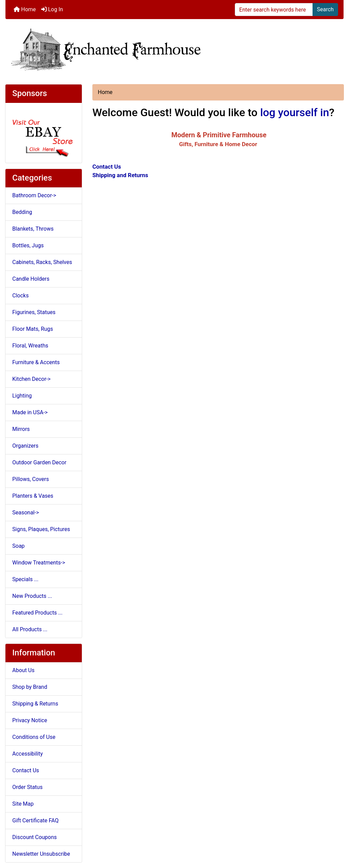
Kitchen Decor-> (31, 379)
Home (25, 9)
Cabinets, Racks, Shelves (42, 262)
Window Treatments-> (39, 563)
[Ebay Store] (44, 132)
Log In (52, 9)
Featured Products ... (37, 613)
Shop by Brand (30, 687)
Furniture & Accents (36, 362)
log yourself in (294, 112)
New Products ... (32, 596)
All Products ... (30, 629)
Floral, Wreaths (30, 346)
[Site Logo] (174, 49)
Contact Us (26, 770)
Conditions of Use (34, 737)
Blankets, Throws (33, 229)
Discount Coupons (35, 837)
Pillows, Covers (31, 479)
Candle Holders (31, 279)
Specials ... (25, 579)
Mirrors (21, 429)
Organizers (25, 446)
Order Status (27, 787)
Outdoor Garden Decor (39, 462)
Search (325, 9)
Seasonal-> (26, 513)
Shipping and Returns (120, 175)
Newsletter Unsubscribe (41, 854)
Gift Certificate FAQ (35, 820)
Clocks (20, 296)
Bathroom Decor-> (34, 195)
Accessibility (28, 754)
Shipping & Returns (35, 704)
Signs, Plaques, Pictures (41, 529)
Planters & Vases (33, 496)
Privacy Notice (30, 720)
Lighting (22, 396)
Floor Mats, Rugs (33, 329)
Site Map (23, 804)
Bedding (22, 212)
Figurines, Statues (34, 312)
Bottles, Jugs (28, 245)
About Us (23, 670)
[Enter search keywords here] (274, 10)
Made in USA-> (30, 412)
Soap (18, 546)
